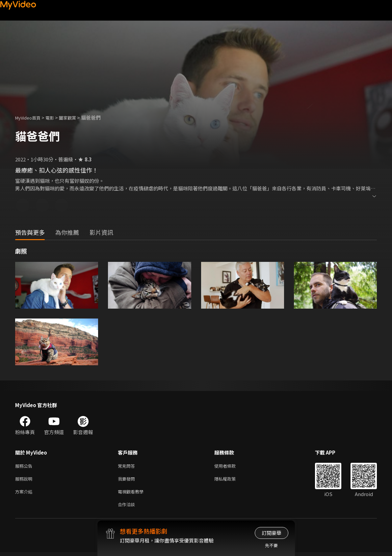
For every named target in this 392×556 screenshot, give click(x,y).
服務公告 (25, 466)
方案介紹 (25, 494)
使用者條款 (231, 466)
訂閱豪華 (272, 533)
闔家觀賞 (75, 117)
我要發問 (128, 480)
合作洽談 (128, 508)
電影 (55, 117)
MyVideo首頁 (30, 117)
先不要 (271, 545)
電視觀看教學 (133, 494)
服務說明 (25, 480)
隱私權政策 (231, 480)
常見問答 (128, 466)
